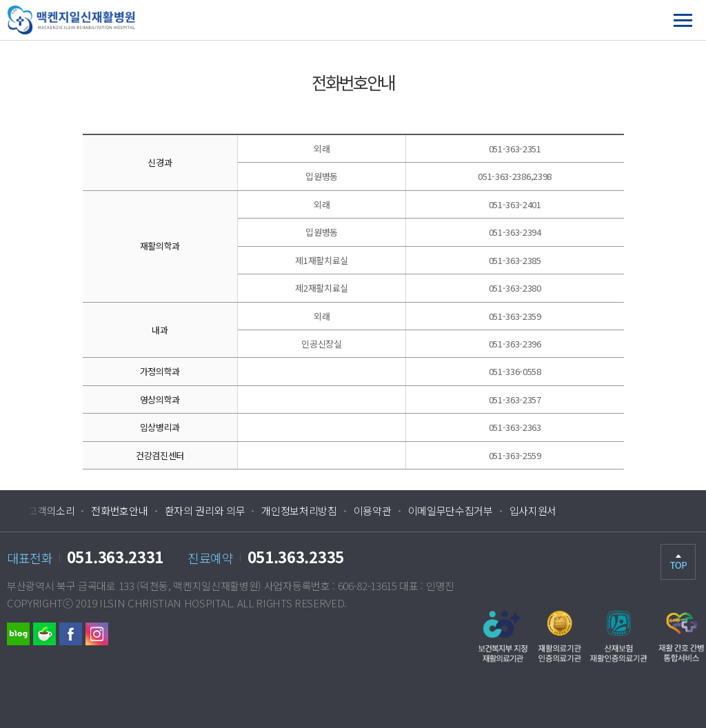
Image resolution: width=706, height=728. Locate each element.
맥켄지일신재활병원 (105, 20)
